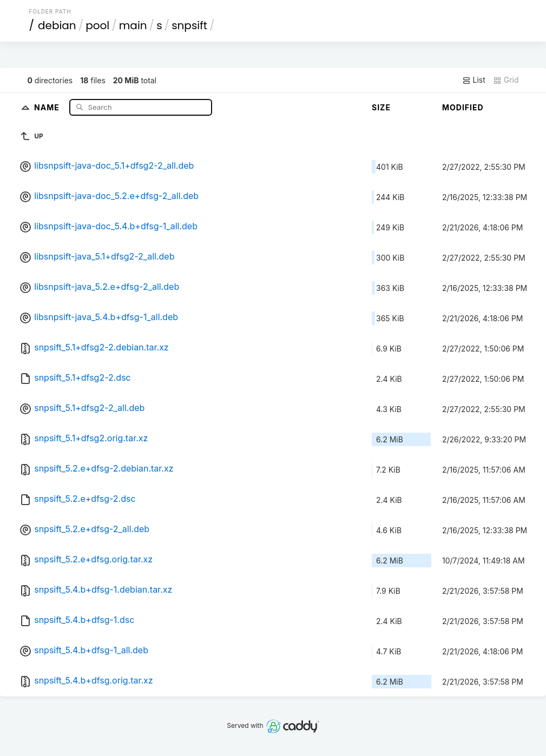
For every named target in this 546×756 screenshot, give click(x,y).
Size (381, 107)
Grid (506, 80)
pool (97, 25)
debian (57, 25)
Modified (463, 107)
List (474, 80)
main (133, 25)
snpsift (189, 25)
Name (48, 107)
